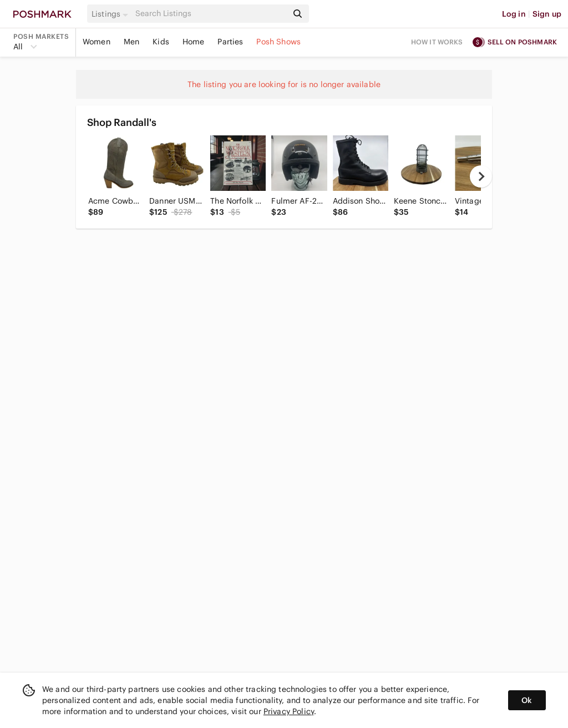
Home (194, 42)
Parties (230, 42)
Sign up (547, 14)
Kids (161, 42)
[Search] (210, 14)
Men (131, 42)
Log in (514, 14)
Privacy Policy (289, 711)
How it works (437, 42)
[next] (481, 176)
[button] (111, 14)
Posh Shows (278, 42)
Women (97, 42)
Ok (527, 700)
